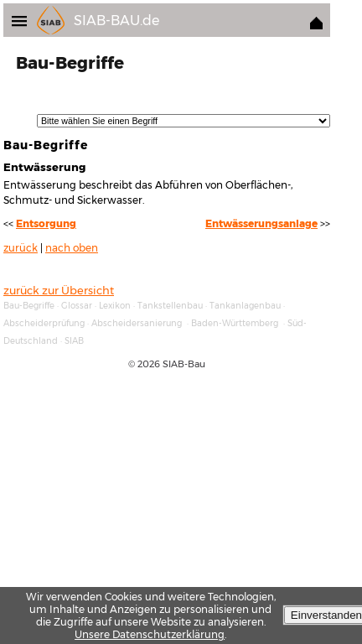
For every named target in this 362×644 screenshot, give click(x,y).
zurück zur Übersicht (59, 290)
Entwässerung (44, 167)
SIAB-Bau (184, 364)
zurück (21, 248)
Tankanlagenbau (245, 306)
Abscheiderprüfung (44, 323)
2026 (149, 364)
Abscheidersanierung (137, 323)
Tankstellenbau (170, 306)
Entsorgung (46, 224)
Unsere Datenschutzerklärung (150, 634)
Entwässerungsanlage (261, 224)
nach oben (72, 248)
